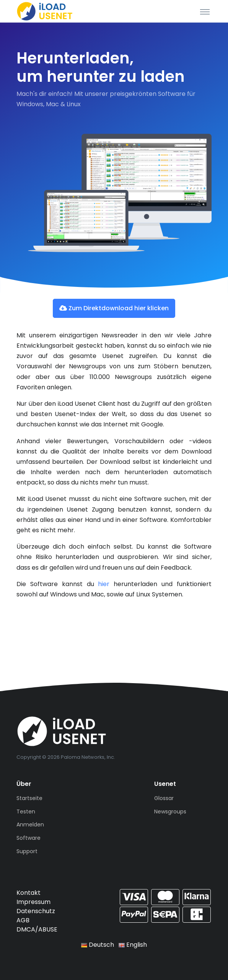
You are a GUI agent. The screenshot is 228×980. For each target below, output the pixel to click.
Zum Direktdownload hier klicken (114, 308)
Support (27, 851)
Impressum (33, 902)
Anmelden (30, 824)
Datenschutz (36, 911)
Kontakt (28, 893)
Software (28, 838)
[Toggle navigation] (205, 11)
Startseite (29, 798)
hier (104, 584)
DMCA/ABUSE (37, 929)
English (133, 945)
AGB (23, 920)
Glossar (164, 798)
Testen (26, 812)
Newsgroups (170, 812)
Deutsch (98, 945)
